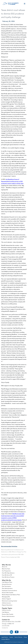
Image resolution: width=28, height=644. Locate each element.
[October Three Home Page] (11, 4)
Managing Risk (6, 597)
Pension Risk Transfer (8, 593)
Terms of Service (18, 637)
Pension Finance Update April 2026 (10, 557)
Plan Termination (6, 586)
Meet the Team (6, 569)
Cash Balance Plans (7, 582)
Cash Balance (5, 612)
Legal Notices (5, 637)
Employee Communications (9, 591)
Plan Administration (7, 589)
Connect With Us (5, 639)
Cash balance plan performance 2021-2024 (12, 555)
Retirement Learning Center (10, 601)
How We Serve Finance (8, 577)
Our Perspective (6, 571)
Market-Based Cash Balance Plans (11, 595)
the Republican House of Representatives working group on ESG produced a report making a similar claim (12, 182)
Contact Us (5, 628)
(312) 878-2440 (6, 626)
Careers (11, 637)
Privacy (25, 637)
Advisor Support (6, 599)
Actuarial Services (7, 584)
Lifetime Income (6, 603)
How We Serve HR (7, 575)
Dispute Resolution (7, 605)
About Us (4, 567)
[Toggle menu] (25, 4)
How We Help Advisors (8, 573)
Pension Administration (8, 617)
